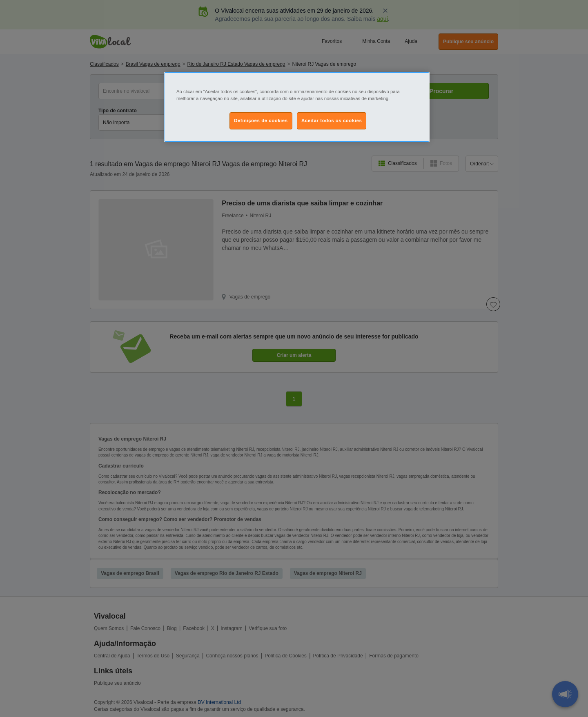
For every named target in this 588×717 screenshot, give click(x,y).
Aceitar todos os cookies (332, 120)
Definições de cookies (261, 120)
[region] (297, 107)
